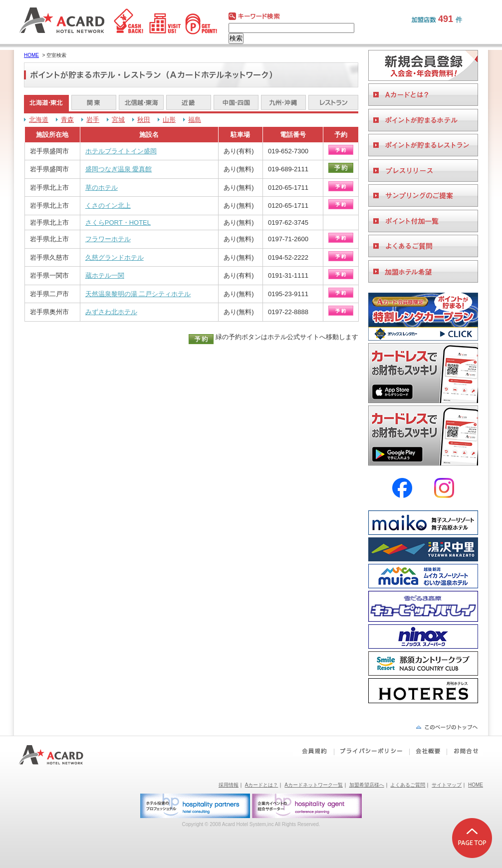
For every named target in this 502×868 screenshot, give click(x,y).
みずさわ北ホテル (111, 312)
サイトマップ (447, 785)
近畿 (189, 103)
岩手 (93, 120)
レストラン (333, 103)
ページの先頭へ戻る (447, 727)
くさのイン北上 (108, 206)
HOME (31, 55)
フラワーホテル (108, 239)
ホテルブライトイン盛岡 (121, 151)
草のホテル (102, 188)
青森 (67, 120)
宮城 (118, 120)
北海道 (39, 120)
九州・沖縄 (283, 103)
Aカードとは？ (262, 785)
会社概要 (428, 751)
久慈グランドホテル (115, 257)
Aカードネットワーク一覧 (314, 785)
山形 (169, 120)
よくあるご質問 (408, 785)
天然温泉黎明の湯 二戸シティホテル (138, 294)
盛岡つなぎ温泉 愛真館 (119, 169)
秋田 (144, 120)
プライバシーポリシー (372, 751)
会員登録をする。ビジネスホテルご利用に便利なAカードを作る (423, 65)
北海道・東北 (46, 103)
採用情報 (229, 785)
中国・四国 (236, 103)
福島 (195, 120)
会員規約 (314, 751)
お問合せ (465, 751)
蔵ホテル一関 (105, 275)
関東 (94, 103)
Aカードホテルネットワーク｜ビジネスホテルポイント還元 (60, 755)
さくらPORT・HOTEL (118, 222)
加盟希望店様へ (367, 785)
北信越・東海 (141, 103)
